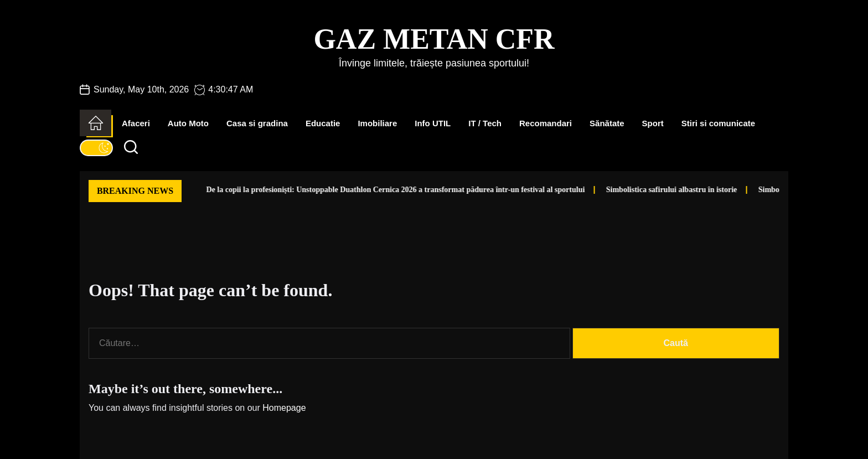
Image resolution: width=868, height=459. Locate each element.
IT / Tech (485, 123)
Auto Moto (188, 123)
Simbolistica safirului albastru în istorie (638, 190)
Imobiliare (377, 123)
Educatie (323, 123)
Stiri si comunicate (718, 123)
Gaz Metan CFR (434, 39)
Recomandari (546, 123)
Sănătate (607, 123)
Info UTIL (433, 123)
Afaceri (136, 123)
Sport (653, 123)
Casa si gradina (257, 123)
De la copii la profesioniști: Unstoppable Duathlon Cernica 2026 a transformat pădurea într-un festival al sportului (363, 190)
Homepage (284, 408)
